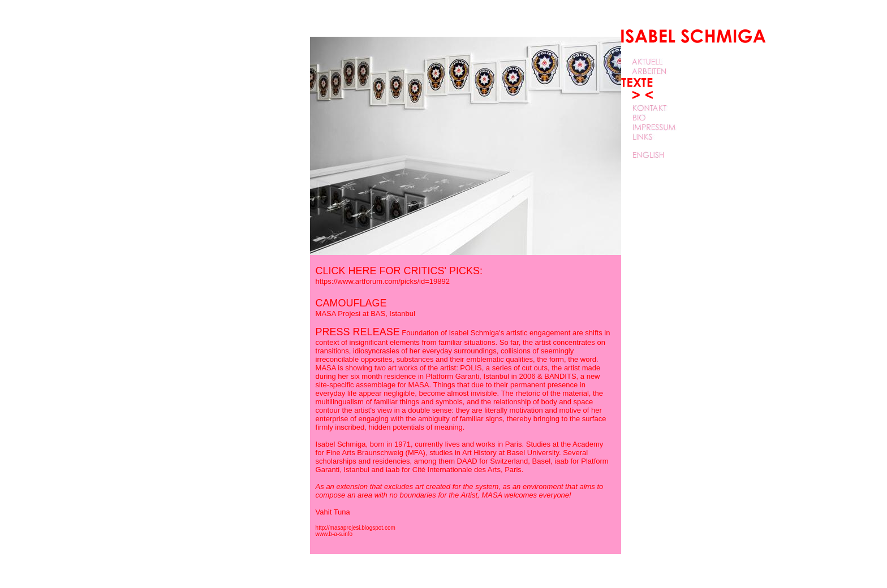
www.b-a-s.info (334, 534)
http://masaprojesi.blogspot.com (356, 528)
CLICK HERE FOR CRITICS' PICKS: (399, 275)
